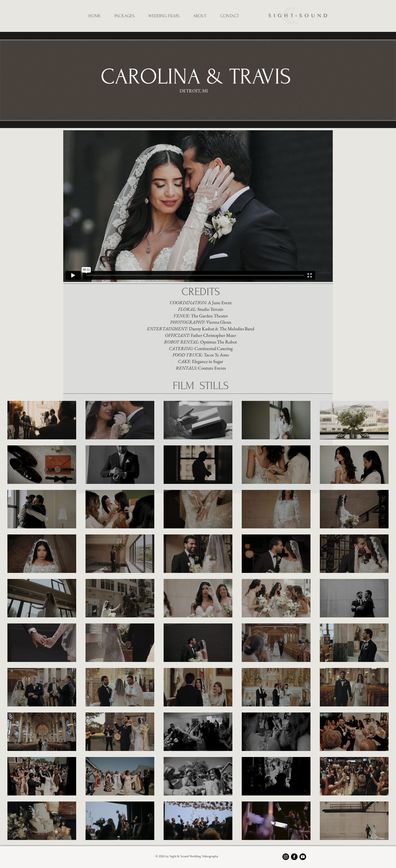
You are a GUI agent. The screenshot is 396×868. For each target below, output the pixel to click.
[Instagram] (286, 857)
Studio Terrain (210, 309)
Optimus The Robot (219, 342)
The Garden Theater (209, 316)
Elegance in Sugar (208, 361)
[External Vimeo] (198, 206)
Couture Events (212, 368)
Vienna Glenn (219, 322)
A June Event (220, 303)
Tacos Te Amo (216, 355)
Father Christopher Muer (214, 335)
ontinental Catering (215, 348)
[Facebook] (294, 857)
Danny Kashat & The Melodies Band (222, 329)
